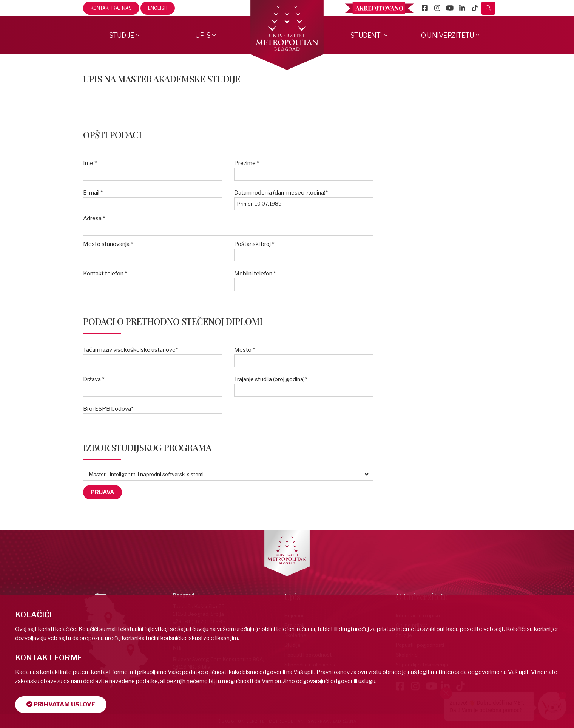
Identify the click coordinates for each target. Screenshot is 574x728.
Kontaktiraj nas (111, 8)
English (158, 8)
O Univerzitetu (447, 35)
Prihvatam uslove (61, 704)
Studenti (366, 35)
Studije (122, 35)
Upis (203, 35)
